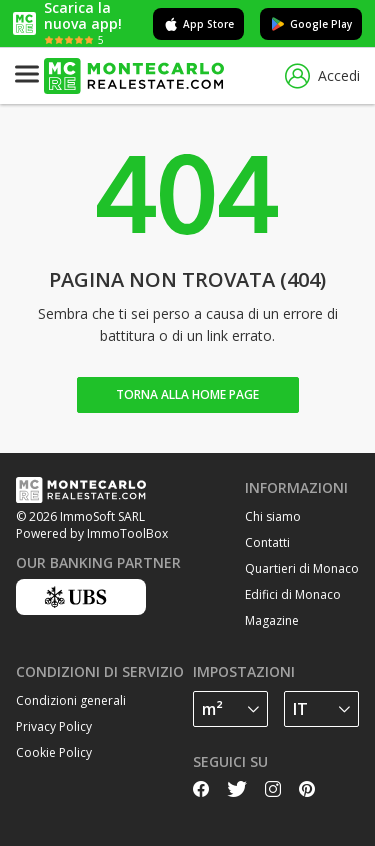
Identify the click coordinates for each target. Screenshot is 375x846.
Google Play (311, 24)
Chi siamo (273, 516)
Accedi (322, 76)
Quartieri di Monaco (302, 568)
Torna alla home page (187, 394)
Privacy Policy (54, 726)
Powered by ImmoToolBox (92, 533)
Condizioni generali (71, 700)
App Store (198, 24)
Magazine (272, 620)
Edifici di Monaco (293, 594)
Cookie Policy (54, 752)
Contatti (267, 542)
